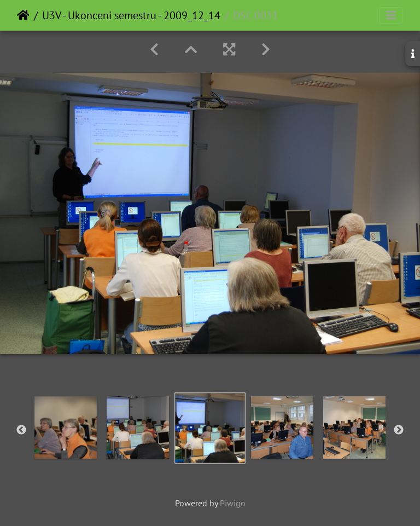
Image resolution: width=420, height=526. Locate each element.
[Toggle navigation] (391, 15)
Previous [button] (21, 430)
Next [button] (399, 430)
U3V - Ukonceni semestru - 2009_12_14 (131, 15)
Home (23, 15)
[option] (66, 427)
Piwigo (233, 503)
